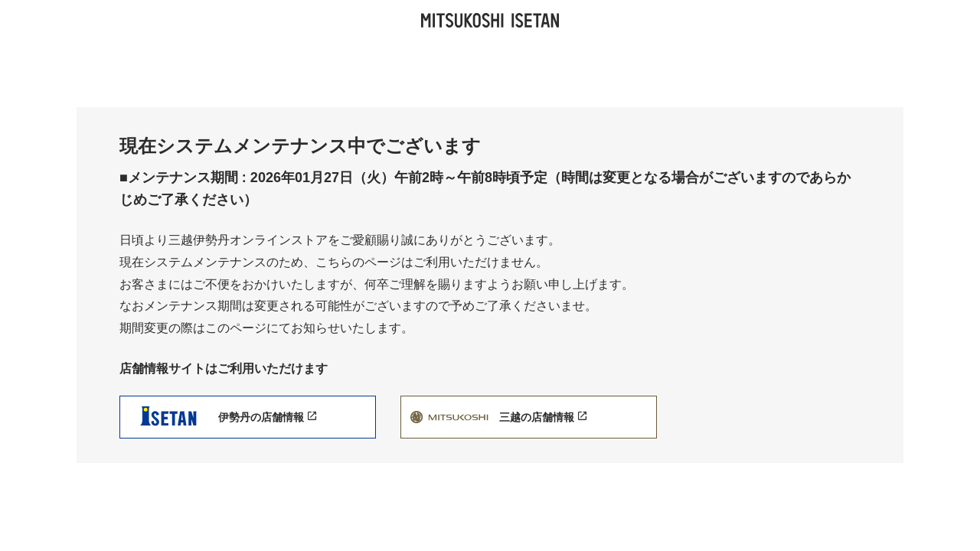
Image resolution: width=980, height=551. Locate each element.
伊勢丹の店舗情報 (267, 417)
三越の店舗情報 (543, 417)
